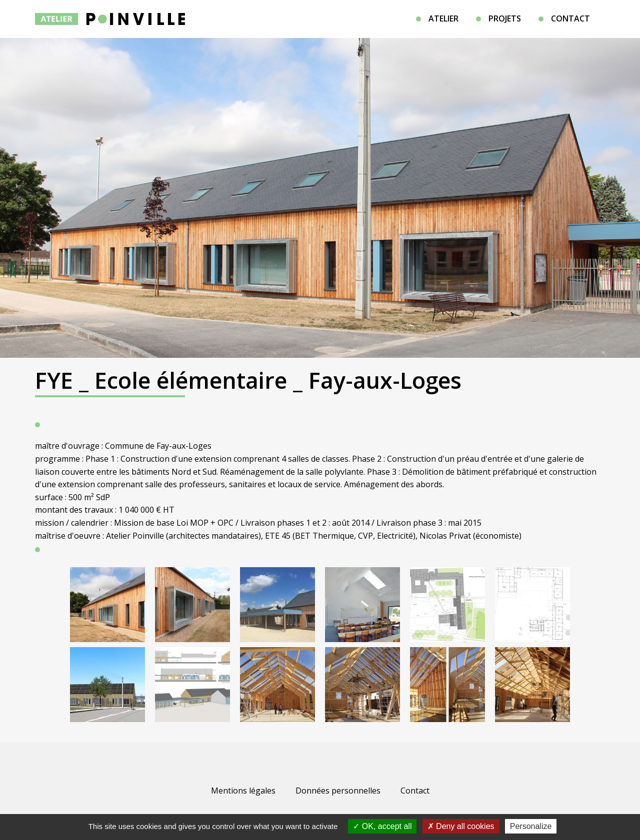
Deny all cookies (461, 826)
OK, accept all (382, 826)
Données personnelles (338, 791)
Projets (505, 18)
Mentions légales (243, 791)
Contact (570, 18)
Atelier (443, 18)
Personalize (531, 826)
